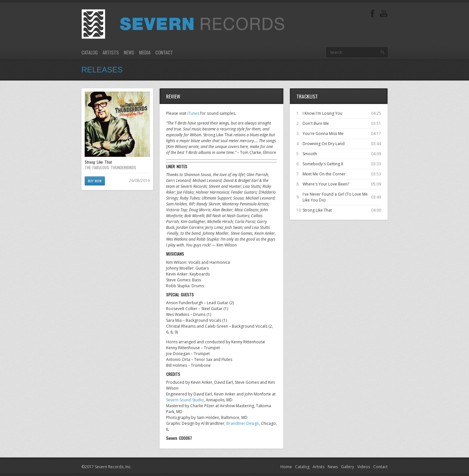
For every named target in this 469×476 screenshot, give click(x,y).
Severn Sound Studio (185, 400)
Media (145, 52)
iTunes (193, 113)
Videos (364, 467)
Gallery (348, 467)
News (129, 52)
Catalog (90, 52)
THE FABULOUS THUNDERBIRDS (110, 167)
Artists (111, 52)
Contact (164, 52)
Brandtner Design (243, 423)
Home (286, 467)
